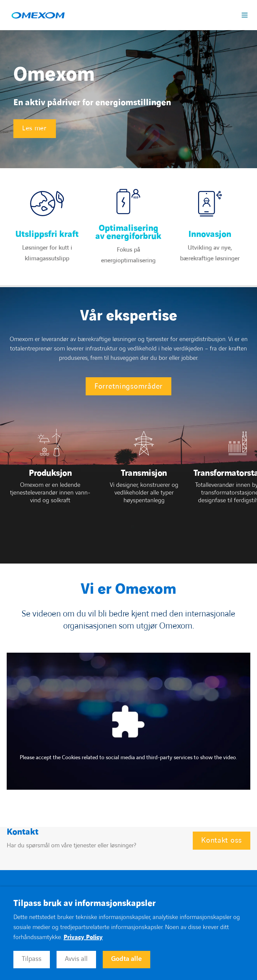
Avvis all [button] (76, 959)
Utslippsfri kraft (47, 235)
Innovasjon (210, 235)
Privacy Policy (83, 937)
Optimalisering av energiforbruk (128, 233)
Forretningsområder (128, 386)
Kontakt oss (222, 840)
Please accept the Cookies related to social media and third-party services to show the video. (128, 758)
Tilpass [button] (32, 959)
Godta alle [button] (126, 959)
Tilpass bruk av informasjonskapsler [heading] (84, 904)
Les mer (34, 128)
